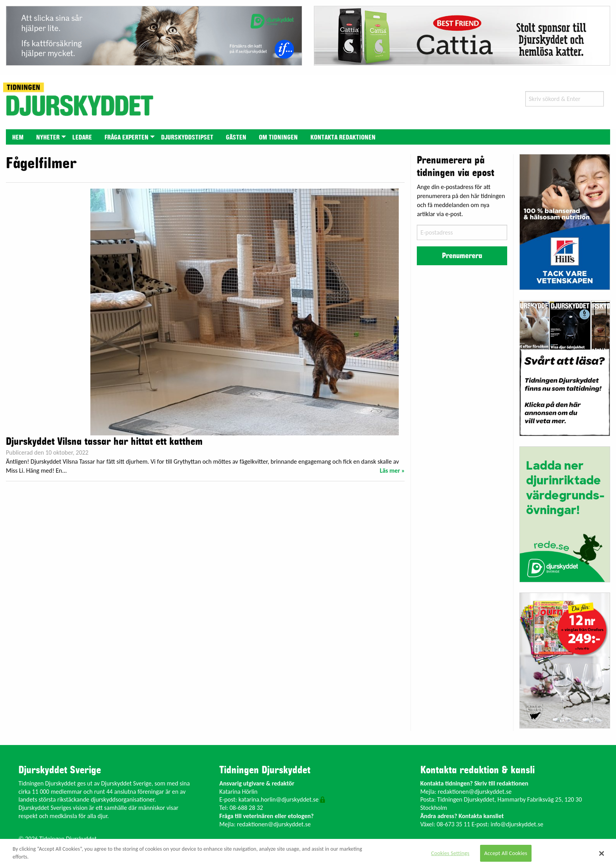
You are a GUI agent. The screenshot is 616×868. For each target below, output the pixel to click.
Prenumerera (462, 256)
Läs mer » (392, 471)
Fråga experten (126, 138)
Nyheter (48, 138)
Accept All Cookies (506, 853)
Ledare (82, 138)
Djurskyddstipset (187, 138)
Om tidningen (278, 138)
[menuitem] (18, 137)
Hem (18, 138)
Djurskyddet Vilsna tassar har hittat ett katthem (104, 442)
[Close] (602, 853)
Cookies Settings (450, 853)
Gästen (236, 138)
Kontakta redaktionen (343, 138)
